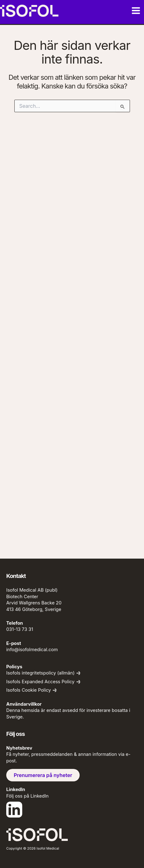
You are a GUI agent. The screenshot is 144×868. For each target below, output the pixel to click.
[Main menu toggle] (136, 11)
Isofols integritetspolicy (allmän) (40, 673)
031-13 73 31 (20, 629)
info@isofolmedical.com (32, 650)
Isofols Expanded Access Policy (40, 682)
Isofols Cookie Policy (29, 690)
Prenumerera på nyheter (43, 775)
